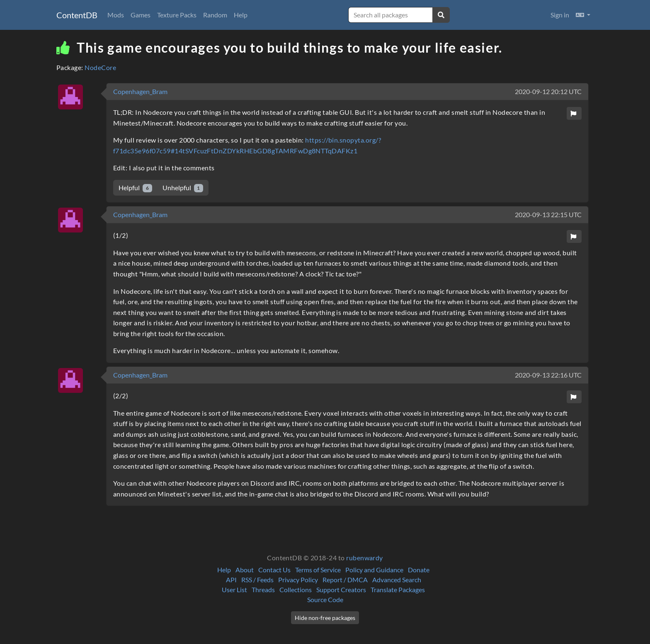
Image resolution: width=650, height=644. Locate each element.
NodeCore (100, 67)
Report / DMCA (345, 580)
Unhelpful (183, 188)
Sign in (560, 15)
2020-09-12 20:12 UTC (548, 91)
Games (141, 15)
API (231, 580)
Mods (116, 15)
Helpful (135, 188)
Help (241, 15)
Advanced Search (397, 580)
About (245, 570)
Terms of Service (318, 570)
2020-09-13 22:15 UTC (548, 214)
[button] (583, 15)
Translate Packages (398, 590)
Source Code (325, 599)
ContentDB (77, 15)
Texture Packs (177, 15)
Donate (419, 570)
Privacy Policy (298, 580)
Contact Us (274, 570)
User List (234, 590)
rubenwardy (365, 558)
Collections (296, 590)
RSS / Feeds (257, 580)
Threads (263, 590)
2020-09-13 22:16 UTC (548, 375)
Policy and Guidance (374, 570)
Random (215, 15)
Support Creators (341, 590)
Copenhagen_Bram (140, 91)
